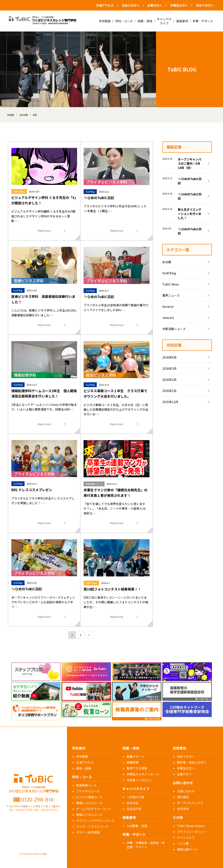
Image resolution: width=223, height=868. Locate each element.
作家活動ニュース (174, 329)
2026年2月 (169, 380)
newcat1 (168, 318)
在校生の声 (134, 809)
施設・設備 (84, 768)
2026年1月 (169, 391)
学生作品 (132, 803)
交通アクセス (85, 762)
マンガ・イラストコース (92, 826)
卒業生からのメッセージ (143, 774)
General (168, 306)
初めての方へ (205, 5)
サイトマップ (186, 838)
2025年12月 (170, 402)
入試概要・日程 (137, 826)
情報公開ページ (187, 849)
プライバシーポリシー (192, 832)
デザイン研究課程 (88, 832)
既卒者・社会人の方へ (192, 762)
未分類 (167, 262)
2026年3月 (169, 368)
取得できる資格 (137, 768)
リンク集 (183, 843)
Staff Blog (169, 273)
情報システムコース (89, 803)
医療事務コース (86, 785)
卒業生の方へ (186, 768)
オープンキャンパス (190, 803)
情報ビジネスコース (89, 815)
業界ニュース (171, 295)
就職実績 (132, 762)
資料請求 (183, 797)
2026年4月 (169, 357)
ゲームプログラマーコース (94, 809)
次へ (89, 635)
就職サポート (135, 756)
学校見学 (183, 809)
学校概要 (82, 756)
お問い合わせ (186, 791)
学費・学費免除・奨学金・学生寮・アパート (146, 845)
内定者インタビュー (140, 780)
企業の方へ (184, 774)
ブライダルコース (88, 791)
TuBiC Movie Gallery (191, 826)
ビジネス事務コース (89, 797)
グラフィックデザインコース (95, 821)
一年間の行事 (135, 797)
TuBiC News (171, 284)
